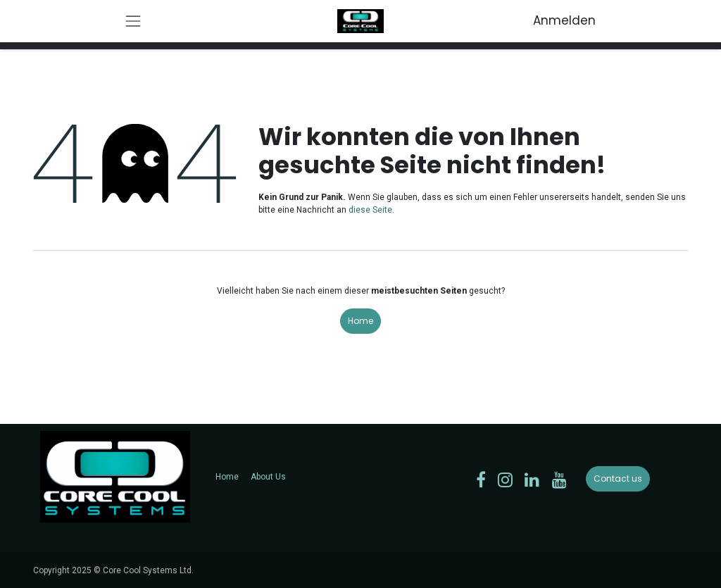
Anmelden (564, 20)
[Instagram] (505, 480)
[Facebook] (481, 480)
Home (360, 321)
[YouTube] (559, 480)
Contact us (618, 478)
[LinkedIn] (532, 480)
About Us (268, 477)
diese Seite (370, 210)
